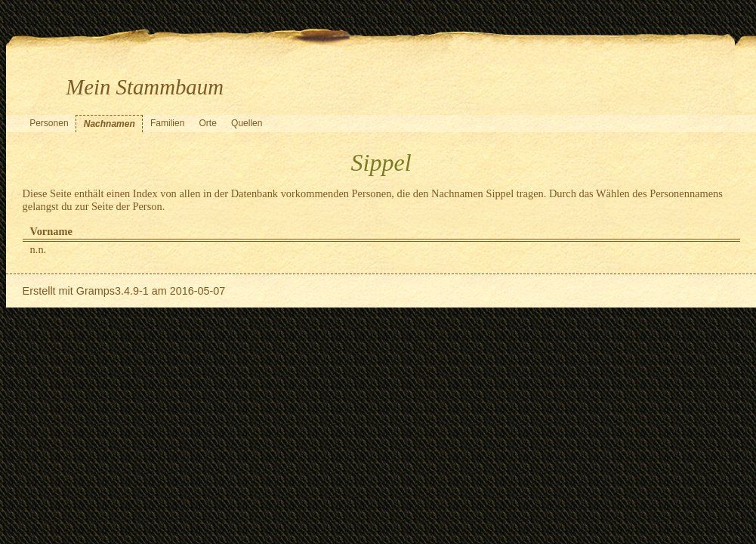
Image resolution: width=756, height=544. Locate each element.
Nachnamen (110, 124)
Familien (167, 123)
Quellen (247, 123)
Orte (208, 123)
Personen (49, 123)
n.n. (39, 249)
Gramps (96, 291)
